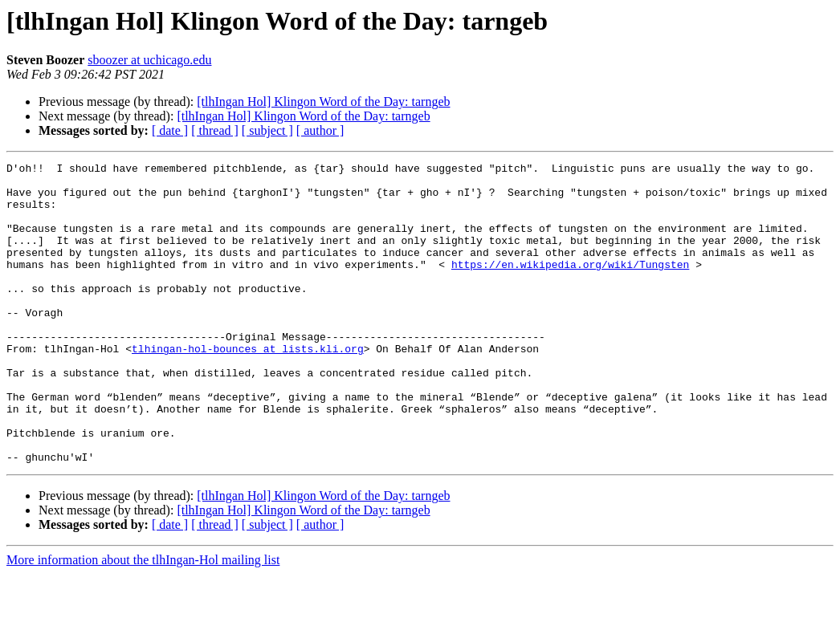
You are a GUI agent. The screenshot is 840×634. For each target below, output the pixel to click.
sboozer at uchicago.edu (149, 60)
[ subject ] (267, 130)
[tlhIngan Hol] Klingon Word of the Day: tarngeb (323, 102)
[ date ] (170, 130)
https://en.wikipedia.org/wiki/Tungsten (570, 286)
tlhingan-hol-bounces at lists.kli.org (248, 387)
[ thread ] (215, 130)
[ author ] (320, 130)
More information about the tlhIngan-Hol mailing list (143, 620)
